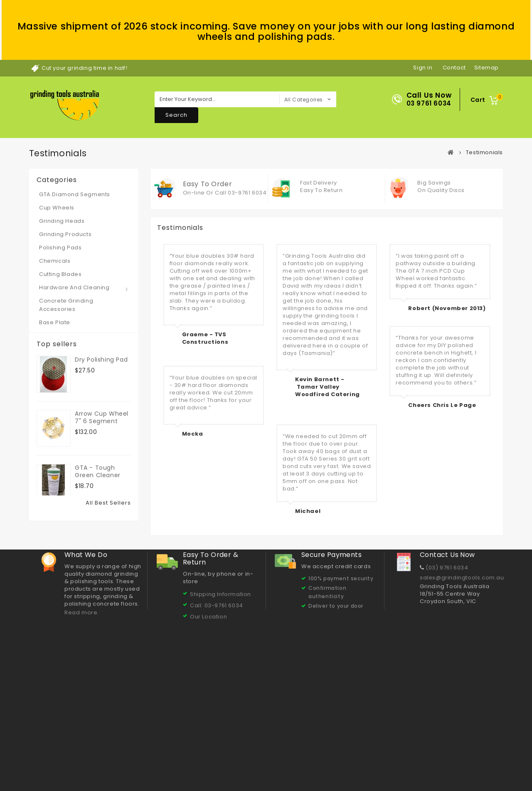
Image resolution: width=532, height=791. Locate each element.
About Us (158, 765)
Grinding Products (65, 234)
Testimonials (194, 765)
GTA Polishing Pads (434, 765)
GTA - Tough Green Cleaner (98, 468)
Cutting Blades (60, 274)
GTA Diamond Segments (75, 194)
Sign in (423, 68)
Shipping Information (220, 698)
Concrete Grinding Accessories (66, 305)
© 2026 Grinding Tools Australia (74, 782)
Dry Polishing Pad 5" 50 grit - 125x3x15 (101, 579)
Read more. (82, 716)
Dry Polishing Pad (101, 356)
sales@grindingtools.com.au (462, 681)
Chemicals (55, 261)
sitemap (486, 68)
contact (454, 68)
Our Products (342, 765)
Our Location (208, 721)
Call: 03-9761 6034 (217, 709)
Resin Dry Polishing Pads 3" (101, 522)
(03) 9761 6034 (447, 671)
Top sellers (57, 344)
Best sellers (59, 765)
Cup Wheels (57, 208)
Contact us (96, 765)
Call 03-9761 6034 (241, 193)
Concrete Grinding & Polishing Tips (268, 765)
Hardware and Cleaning (74, 287)
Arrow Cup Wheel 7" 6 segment (102, 414)
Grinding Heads (62, 221)
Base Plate (55, 322)
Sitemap (478, 765)
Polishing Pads (60, 248)
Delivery (128, 765)
